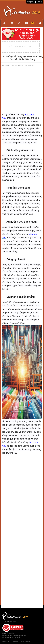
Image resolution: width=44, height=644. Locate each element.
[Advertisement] (22, 90)
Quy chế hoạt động (8, 633)
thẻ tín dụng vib (25, 642)
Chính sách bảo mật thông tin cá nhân (14, 635)
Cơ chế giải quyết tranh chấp (11, 637)
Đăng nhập (31, 2)
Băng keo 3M (6, 642)
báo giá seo (15, 642)
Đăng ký (40, 2)
